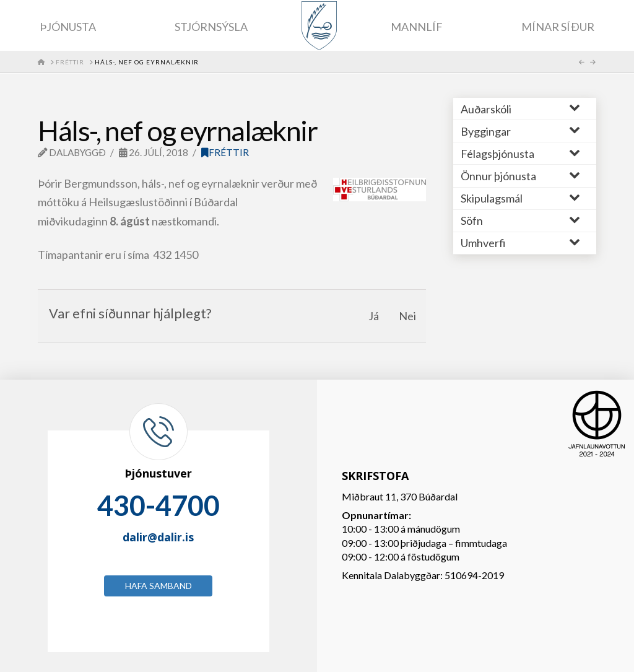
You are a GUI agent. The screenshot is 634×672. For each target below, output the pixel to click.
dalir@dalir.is (158, 537)
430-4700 (158, 505)
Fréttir (225, 152)
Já (374, 316)
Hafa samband (158, 586)
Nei (407, 316)
